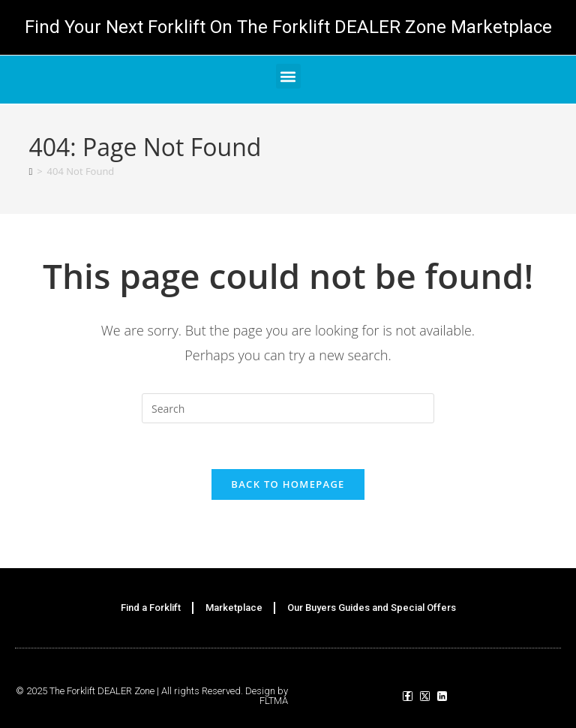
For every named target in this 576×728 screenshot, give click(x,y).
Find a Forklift (151, 608)
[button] (288, 76)
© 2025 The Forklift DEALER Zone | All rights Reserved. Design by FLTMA (152, 696)
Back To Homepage (288, 484)
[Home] (30, 171)
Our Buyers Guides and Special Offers (372, 608)
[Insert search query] (288, 408)
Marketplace (234, 608)
